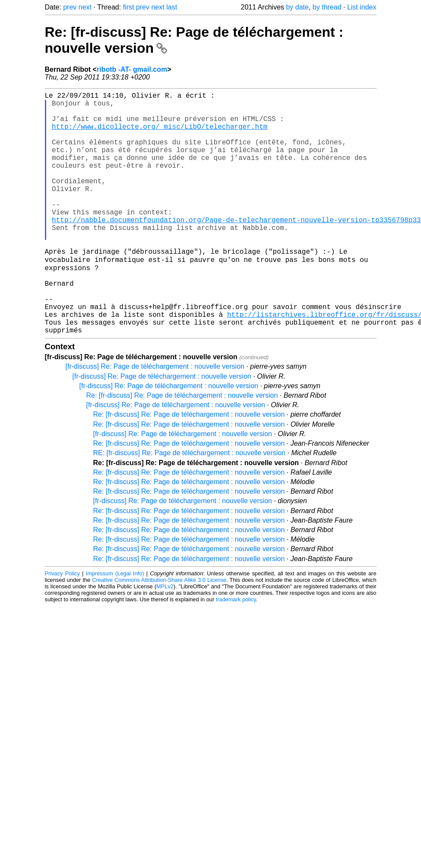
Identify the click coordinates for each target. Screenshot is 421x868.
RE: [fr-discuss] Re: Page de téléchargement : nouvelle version (190, 505)
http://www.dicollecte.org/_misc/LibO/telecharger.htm (160, 135)
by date (297, 7)
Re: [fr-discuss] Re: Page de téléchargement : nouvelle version (182, 448)
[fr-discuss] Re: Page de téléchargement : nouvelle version (155, 419)
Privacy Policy (62, 626)
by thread (327, 7)
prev (70, 7)
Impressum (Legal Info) (115, 626)
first (129, 7)
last (172, 7)
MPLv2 (165, 639)
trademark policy (236, 652)
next (85, 7)
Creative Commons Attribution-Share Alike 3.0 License (159, 632)
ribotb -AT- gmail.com (132, 69)
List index (362, 7)
